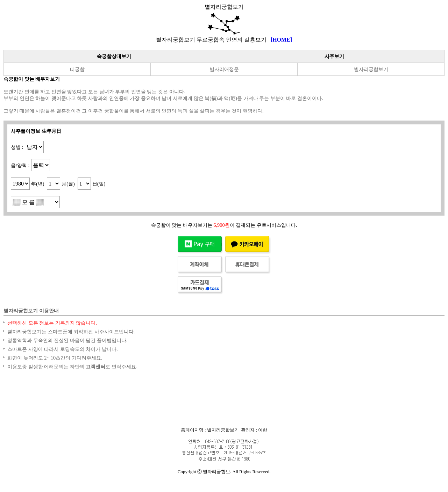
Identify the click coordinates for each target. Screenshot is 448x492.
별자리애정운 (224, 69)
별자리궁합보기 (371, 69)
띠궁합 (77, 69)
